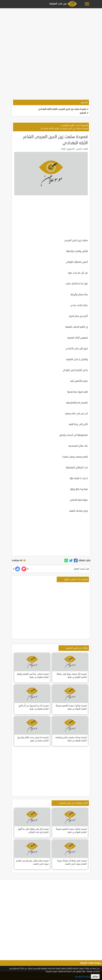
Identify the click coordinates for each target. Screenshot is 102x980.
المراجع (83, 113)
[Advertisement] (51, 30)
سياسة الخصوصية (83, 977)
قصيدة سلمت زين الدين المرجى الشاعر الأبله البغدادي (62, 109)
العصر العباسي (68, 125)
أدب (78, 125)
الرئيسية (85, 125)
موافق (95, 976)
